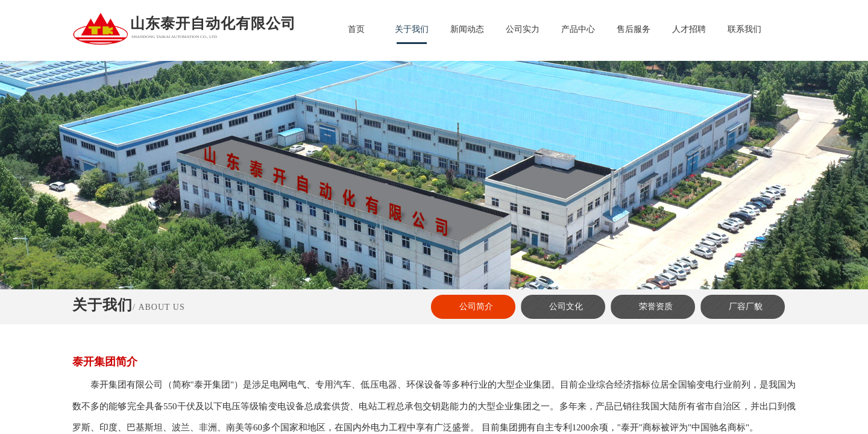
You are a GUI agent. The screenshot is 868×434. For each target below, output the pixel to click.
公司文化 (566, 307)
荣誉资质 (656, 307)
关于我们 (412, 29)
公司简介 (476, 307)
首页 (356, 29)
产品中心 (578, 29)
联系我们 (744, 29)
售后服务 (634, 29)
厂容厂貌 (746, 307)
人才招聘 (689, 29)
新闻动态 (467, 29)
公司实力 (523, 29)
